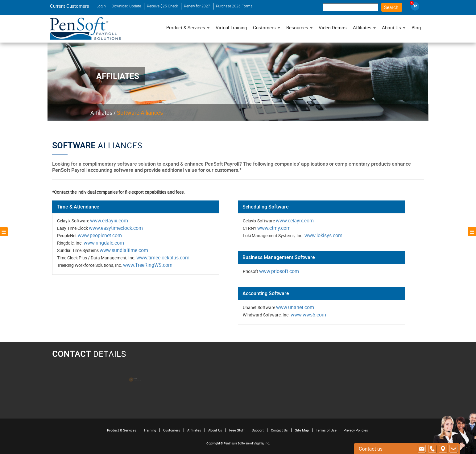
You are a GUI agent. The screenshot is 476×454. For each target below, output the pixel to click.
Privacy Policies (356, 430)
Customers (172, 430)
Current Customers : (71, 6)
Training (150, 430)
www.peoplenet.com (101, 235)
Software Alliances (140, 113)
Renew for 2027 (197, 6)
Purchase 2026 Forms (234, 6)
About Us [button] (394, 27)
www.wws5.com (308, 314)
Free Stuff (237, 430)
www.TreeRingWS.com (149, 265)
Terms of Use (326, 430)
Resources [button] (299, 27)
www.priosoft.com (279, 271)
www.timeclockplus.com (163, 257)
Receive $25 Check (162, 6)
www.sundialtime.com (125, 250)
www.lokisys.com (323, 235)
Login (101, 6)
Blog (416, 27)
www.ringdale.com (105, 243)
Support (258, 430)
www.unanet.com (295, 307)
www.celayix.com (110, 221)
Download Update (126, 6)
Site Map (302, 430)
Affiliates (101, 113)
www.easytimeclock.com (117, 228)
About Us (215, 430)
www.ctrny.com (274, 228)
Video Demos (333, 27)
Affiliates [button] (364, 27)
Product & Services (188, 27)
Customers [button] (267, 27)
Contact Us (279, 430)
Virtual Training (231, 27)
